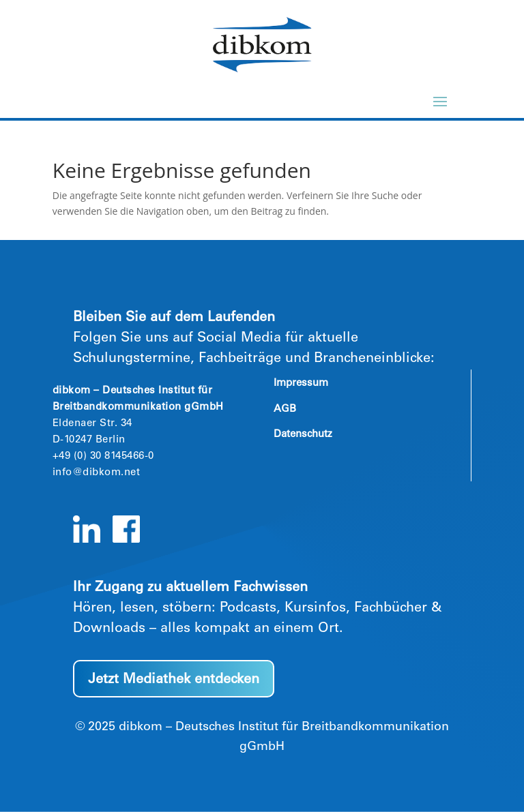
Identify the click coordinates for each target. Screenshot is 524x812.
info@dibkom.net (97, 473)
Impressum (301, 384)
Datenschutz (303, 435)
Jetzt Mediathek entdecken (174, 680)
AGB (285, 409)
